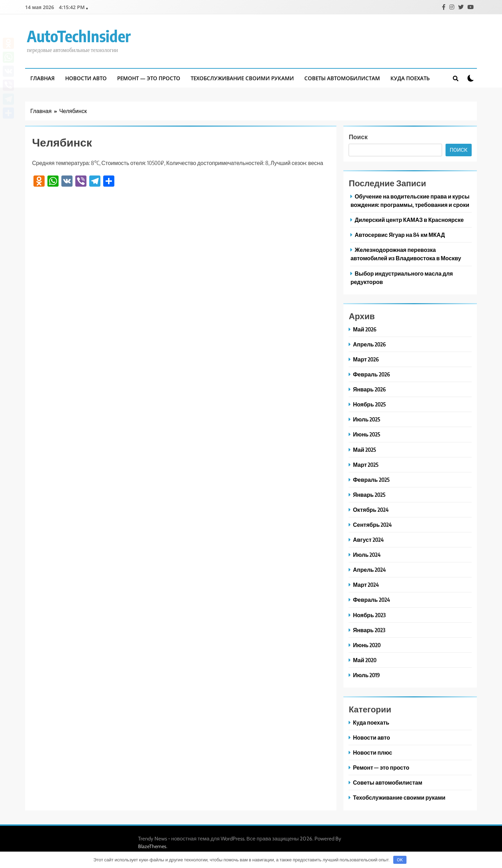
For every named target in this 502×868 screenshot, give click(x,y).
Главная (43, 78)
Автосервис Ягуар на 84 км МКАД (400, 235)
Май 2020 (364, 660)
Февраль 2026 (371, 374)
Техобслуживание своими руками (242, 78)
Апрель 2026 (369, 344)
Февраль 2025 (371, 480)
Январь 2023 (369, 630)
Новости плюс (372, 752)
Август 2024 (368, 540)
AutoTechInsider (79, 36)
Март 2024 (366, 585)
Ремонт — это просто (149, 78)
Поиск (358, 137)
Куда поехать (410, 78)
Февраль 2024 (371, 600)
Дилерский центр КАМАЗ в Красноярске (409, 220)
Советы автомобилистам (342, 78)
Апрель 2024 (369, 570)
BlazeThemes (152, 846)
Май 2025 (364, 450)
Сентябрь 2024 (372, 525)
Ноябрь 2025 (369, 404)
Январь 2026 (369, 389)
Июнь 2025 (367, 434)
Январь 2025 (369, 495)
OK (400, 860)
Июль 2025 (367, 419)
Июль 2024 (367, 555)
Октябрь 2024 (371, 510)
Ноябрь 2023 (369, 615)
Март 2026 (366, 359)
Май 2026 (364, 329)
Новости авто (86, 78)
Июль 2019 (366, 675)
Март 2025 (366, 465)
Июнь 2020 (367, 645)
